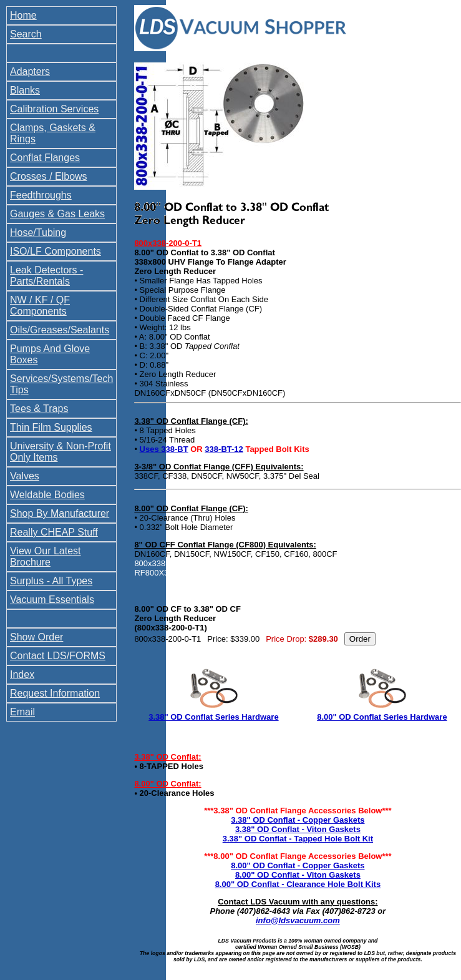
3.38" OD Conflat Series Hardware (213, 717)
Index (22, 674)
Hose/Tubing (38, 233)
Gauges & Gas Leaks (57, 214)
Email (22, 712)
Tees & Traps (39, 409)
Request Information (55, 693)
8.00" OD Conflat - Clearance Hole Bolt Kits (298, 884)
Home (23, 15)
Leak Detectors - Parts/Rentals (46, 276)
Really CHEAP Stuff (54, 532)
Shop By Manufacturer (60, 513)
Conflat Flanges (45, 158)
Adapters (30, 71)
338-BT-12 (224, 449)
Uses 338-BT (164, 449)
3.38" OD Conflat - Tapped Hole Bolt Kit (298, 839)
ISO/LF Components (56, 251)
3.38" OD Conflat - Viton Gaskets (298, 829)
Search (26, 34)
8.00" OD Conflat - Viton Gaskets (298, 875)
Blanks (25, 90)
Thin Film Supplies (51, 427)
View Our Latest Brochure (46, 556)
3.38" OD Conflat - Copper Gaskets (298, 820)
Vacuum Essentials (52, 600)
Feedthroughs (41, 195)
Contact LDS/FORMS (58, 656)
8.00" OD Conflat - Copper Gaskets (298, 865)
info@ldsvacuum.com (298, 920)
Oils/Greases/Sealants (60, 330)
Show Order (36, 637)
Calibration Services (54, 109)
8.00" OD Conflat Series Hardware (382, 717)
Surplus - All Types (51, 581)
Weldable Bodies (47, 495)
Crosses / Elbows (49, 176)
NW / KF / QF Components (40, 306)
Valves (25, 476)
